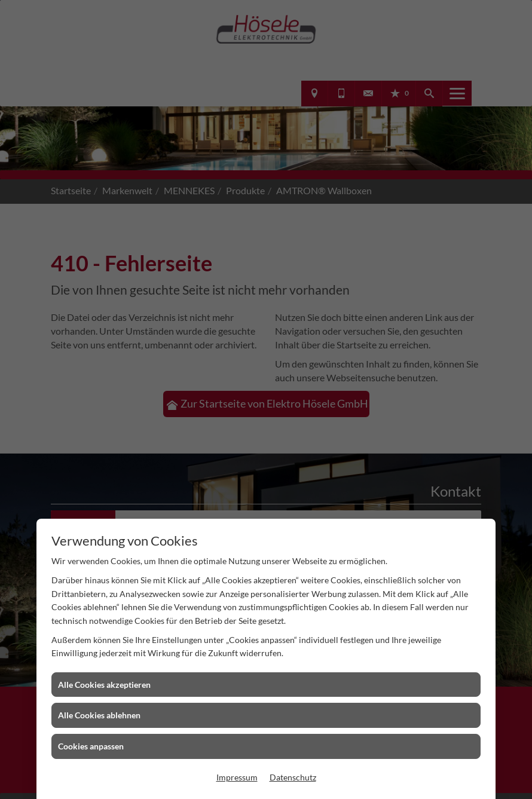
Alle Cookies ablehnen (99, 715)
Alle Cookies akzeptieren (104, 685)
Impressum (237, 777)
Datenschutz (293, 777)
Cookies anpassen (91, 746)
